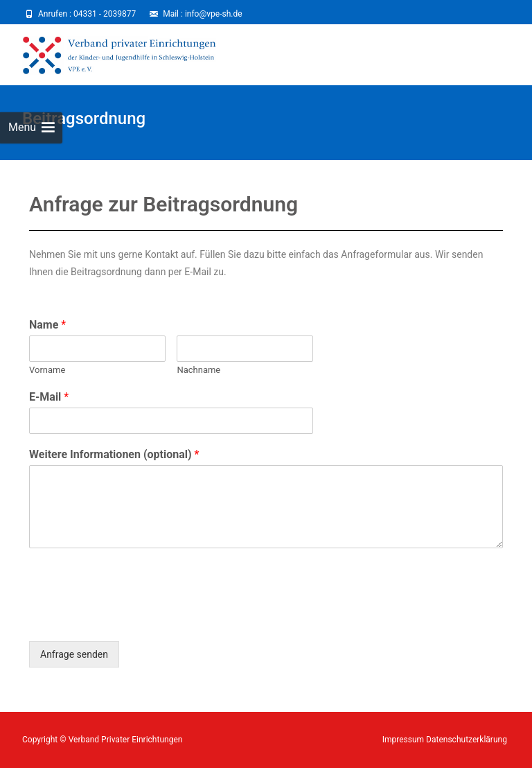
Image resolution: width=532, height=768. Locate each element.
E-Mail (49, 397)
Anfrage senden (74, 654)
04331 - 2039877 (105, 14)
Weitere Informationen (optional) (114, 454)
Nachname (198, 370)
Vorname (47, 370)
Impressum (404, 740)
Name (47, 325)
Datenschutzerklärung (467, 740)
